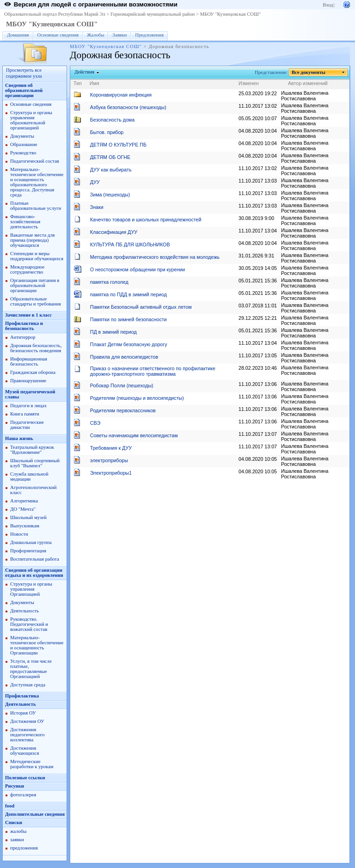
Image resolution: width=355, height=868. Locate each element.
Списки (14, 822)
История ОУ (23, 713)
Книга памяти (25, 414)
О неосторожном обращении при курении (138, 269)
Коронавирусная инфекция (121, 95)
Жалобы (95, 35)
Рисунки (15, 786)
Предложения (149, 35)
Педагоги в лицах (28, 406)
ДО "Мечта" (23, 509)
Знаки (97, 207)
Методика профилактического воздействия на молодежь (155, 257)
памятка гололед (109, 282)
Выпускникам (25, 526)
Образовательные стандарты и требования (36, 301)
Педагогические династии (27, 425)
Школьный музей (28, 517)
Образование (24, 144)
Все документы (309, 72)
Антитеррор (23, 337)
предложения (24, 848)
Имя (95, 83)
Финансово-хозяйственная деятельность (25, 222)
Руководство (23, 153)
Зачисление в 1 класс (28, 315)
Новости (19, 534)
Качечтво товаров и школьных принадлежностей (146, 220)
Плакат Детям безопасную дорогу (129, 344)
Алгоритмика (24, 501)
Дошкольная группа (31, 542)
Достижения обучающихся (24, 751)
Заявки (119, 35)
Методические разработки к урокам (32, 764)
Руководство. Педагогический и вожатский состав (29, 624)
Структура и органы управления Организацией (31, 589)
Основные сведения (58, 35)
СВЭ (95, 423)
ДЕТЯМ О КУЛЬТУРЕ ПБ (118, 145)
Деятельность (24, 611)
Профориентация (28, 551)
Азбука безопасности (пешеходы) (128, 107)
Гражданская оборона (33, 372)
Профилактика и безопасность (24, 326)
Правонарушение (28, 381)
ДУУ (95, 182)
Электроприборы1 (111, 473)
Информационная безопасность (29, 361)
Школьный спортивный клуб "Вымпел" (35, 463)
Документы (22, 136)
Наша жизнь (19, 438)
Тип (78, 83)
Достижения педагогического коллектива (27, 735)
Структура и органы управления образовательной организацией (31, 120)
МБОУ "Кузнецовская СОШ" (230, 14)
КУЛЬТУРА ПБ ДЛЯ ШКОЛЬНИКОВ (130, 245)
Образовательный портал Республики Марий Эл (55, 14)
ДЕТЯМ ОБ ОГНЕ (110, 157)
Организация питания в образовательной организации (35, 285)
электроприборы (109, 460)
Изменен (249, 83)
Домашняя (18, 35)
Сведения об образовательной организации (24, 90)
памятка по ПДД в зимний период (129, 294)
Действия (85, 72)
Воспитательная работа (35, 559)
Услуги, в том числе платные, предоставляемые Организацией (31, 669)
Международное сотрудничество (27, 269)
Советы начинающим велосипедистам (134, 435)
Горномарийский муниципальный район (153, 14)
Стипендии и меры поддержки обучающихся (37, 256)
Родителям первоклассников (123, 410)
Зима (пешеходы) (110, 195)
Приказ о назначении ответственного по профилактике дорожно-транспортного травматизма (153, 371)
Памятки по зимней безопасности (129, 319)
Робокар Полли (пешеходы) (122, 385)
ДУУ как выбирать (111, 170)
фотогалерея (23, 795)
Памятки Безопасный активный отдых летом (141, 307)
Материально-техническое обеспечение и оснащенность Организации (37, 645)
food (10, 806)
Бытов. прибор (107, 132)
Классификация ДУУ (114, 232)
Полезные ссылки (25, 778)
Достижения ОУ (27, 721)
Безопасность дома (112, 120)
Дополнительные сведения (35, 814)
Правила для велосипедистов (124, 357)
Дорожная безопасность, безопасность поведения (36, 348)
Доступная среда (28, 685)
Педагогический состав (35, 161)
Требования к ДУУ (111, 448)
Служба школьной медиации (29, 477)
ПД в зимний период (113, 332)
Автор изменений (308, 83)
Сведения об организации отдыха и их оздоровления (34, 573)
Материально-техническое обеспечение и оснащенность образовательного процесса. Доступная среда (37, 182)
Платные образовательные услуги (36, 206)
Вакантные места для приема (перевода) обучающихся (33, 240)
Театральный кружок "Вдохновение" (32, 450)
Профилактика (22, 696)
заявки (17, 840)
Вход (328, 5)
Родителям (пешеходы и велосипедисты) (137, 398)
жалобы (18, 831)
